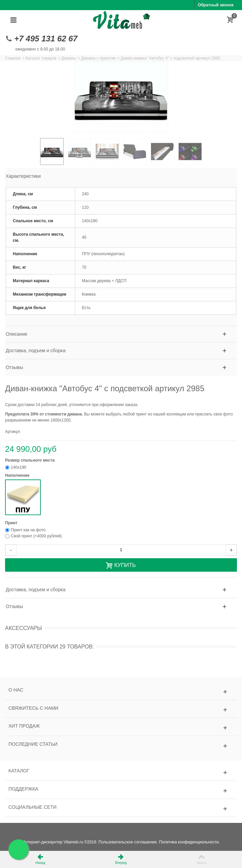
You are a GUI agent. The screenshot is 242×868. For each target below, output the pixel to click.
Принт (12, 523)
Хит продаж (24, 726)
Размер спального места (30, 460)
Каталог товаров (41, 58)
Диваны (69, 58)
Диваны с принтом (98, 58)
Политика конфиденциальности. (189, 842)
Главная (13, 58)
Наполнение (18, 475)
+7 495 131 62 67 (46, 39)
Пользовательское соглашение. (128, 842)
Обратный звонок (216, 5)
